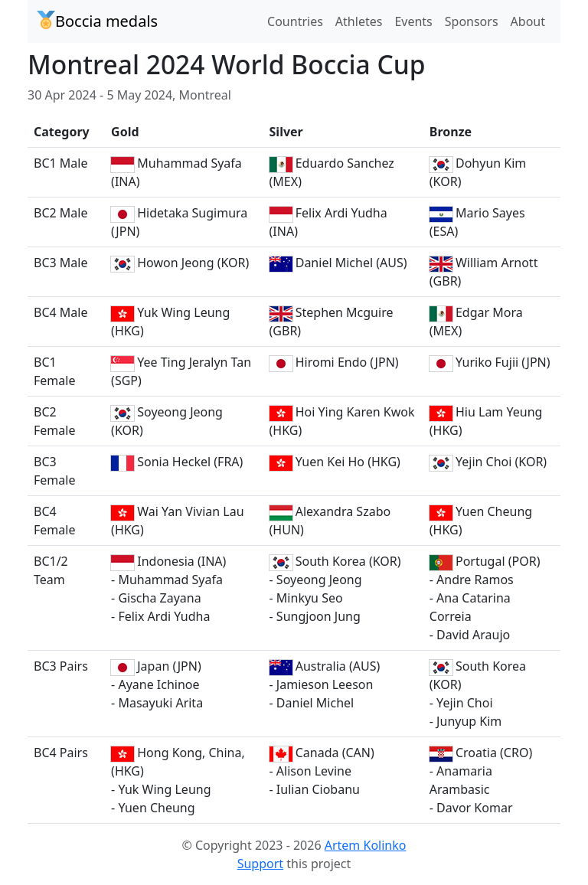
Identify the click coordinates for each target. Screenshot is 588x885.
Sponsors (472, 21)
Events (413, 21)
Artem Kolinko (366, 845)
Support (260, 864)
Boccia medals (97, 21)
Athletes (359, 21)
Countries (295, 21)
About (528, 21)
